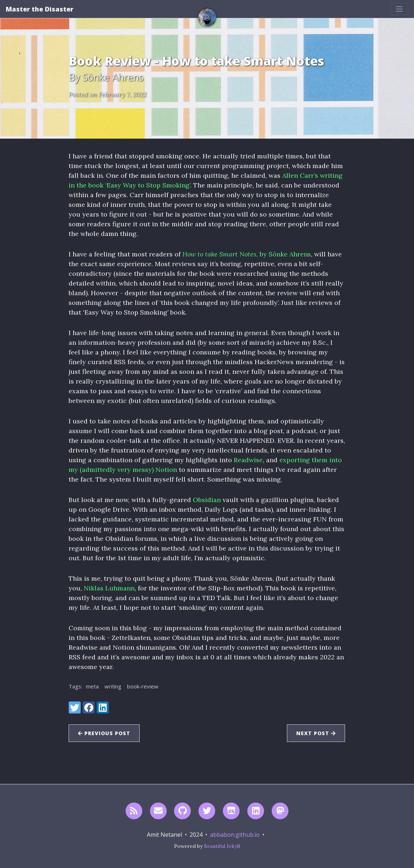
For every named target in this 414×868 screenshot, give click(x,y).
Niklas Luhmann (109, 588)
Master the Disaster (39, 9)
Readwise (248, 460)
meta (92, 686)
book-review (143, 686)
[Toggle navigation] (399, 9)
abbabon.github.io (235, 835)
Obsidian (207, 500)
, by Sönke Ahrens (247, 254)
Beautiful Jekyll (222, 846)
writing (113, 686)
